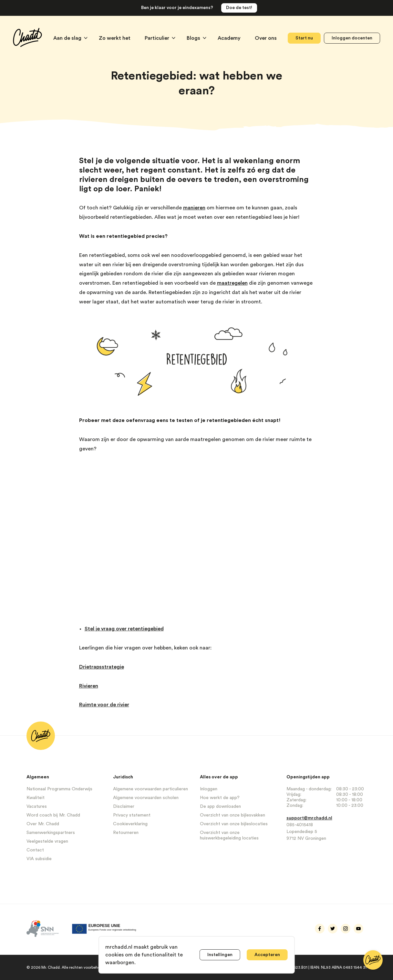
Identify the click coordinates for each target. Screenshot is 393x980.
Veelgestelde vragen (47, 841)
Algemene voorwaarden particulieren (150, 789)
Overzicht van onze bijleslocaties (234, 824)
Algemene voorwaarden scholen (146, 798)
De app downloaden (220, 806)
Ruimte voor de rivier (104, 705)
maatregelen (232, 283)
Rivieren (89, 686)
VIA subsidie (39, 859)
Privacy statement (132, 815)
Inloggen (209, 789)
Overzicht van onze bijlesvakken (233, 815)
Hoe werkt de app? (220, 798)
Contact (35, 850)
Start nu (304, 38)
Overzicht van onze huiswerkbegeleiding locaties (229, 835)
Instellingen (220, 955)
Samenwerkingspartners (51, 833)
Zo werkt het (115, 38)
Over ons (266, 38)
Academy (230, 38)
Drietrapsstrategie (102, 667)
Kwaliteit (36, 798)
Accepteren (267, 955)
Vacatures (37, 806)
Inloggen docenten (352, 38)
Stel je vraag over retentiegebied (124, 629)
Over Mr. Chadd (43, 824)
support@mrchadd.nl (309, 818)
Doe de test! (239, 8)
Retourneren (126, 833)
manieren (194, 208)
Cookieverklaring (130, 824)
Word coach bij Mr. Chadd (53, 815)
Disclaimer (124, 806)
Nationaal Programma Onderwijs (59, 789)
